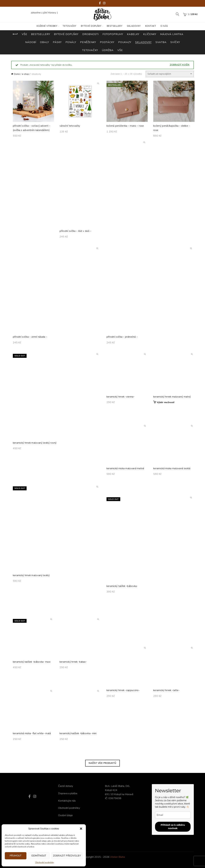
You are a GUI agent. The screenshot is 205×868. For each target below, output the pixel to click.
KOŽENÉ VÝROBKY (47, 26)
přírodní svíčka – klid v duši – (74, 232)
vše (120, 50)
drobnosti (90, 34)
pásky (57, 42)
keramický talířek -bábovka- (121, 632)
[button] (81, 829)
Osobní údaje (65, 815)
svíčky (175, 42)
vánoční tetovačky (68, 127)
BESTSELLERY (115, 26)
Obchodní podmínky (45, 862)
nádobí (31, 42)
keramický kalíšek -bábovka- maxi (30, 673)
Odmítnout (39, 856)
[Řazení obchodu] (170, 74)
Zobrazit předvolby (67, 856)
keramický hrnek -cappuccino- (121, 702)
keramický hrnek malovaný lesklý (30, 599)
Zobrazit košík (180, 65)
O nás (164, 26)
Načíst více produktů (102, 763)
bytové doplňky (66, 34)
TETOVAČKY (70, 26)
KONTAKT (151, 26)
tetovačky (90, 50)
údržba (108, 50)
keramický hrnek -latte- (165, 702)
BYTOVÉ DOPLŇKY (91, 26)
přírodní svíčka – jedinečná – (121, 338)
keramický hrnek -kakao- (72, 673)
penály (71, 42)
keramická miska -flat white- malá (30, 745)
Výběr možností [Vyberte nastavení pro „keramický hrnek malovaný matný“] (164, 414)
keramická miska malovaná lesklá (170, 480)
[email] (173, 815)
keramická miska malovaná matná (124, 480)
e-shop (25, 74)
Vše (25, 34)
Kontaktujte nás (67, 801)
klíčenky (150, 34)
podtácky (107, 42)
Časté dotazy (66, 786)
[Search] (177, 14)
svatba (161, 42)
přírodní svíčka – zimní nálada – (29, 338)
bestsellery (41, 34)
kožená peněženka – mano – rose (124, 127)
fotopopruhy (113, 34)
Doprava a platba (68, 793)
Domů (17, 74)
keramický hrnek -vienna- (119, 408)
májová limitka (172, 34)
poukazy (125, 42)
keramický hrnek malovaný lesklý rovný (33, 466)
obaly (45, 42)
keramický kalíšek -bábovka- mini (77, 745)
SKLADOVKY (134, 26)
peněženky (88, 42)
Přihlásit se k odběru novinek (173, 827)
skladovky (143, 42)
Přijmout (16, 856)
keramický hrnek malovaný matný (171, 408)
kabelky (133, 34)
